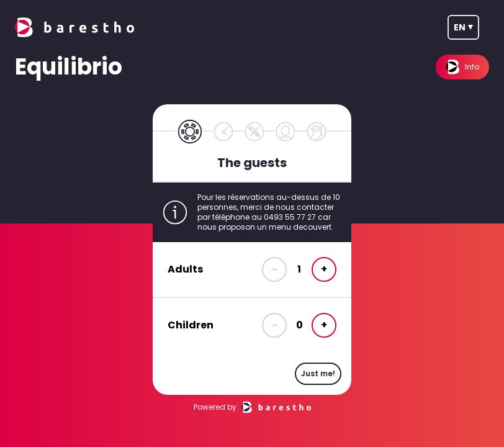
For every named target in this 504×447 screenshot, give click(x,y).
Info (462, 67)
